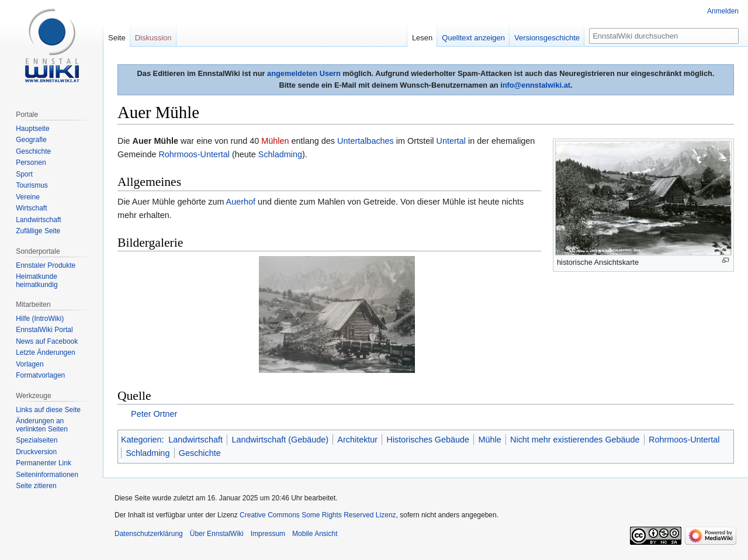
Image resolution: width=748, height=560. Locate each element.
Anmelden (723, 11)
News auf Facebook (47, 341)
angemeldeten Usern (304, 73)
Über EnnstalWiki (217, 534)
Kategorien (141, 440)
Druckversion (36, 452)
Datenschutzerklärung (149, 534)
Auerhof (241, 202)
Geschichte (200, 453)
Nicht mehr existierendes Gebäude (575, 440)
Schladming (280, 154)
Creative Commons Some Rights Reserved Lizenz (318, 515)
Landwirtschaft (195, 440)
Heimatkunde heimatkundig (37, 281)
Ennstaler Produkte (46, 265)
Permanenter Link (44, 463)
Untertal (451, 141)
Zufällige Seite (38, 231)
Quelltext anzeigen (473, 38)
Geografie (31, 140)
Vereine (28, 197)
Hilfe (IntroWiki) (40, 319)
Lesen (422, 38)
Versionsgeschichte (547, 38)
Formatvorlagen (40, 375)
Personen (31, 163)
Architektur (357, 440)
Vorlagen (30, 364)
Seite (117, 38)
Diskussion (153, 38)
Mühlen (275, 141)
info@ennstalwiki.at (535, 85)
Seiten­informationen (47, 475)
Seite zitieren (36, 486)
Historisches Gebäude (428, 440)
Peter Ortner (154, 414)
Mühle (489, 440)
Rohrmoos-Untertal (194, 154)
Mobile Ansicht (315, 534)
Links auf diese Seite (48, 410)
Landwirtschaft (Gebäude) (280, 440)
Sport (24, 174)
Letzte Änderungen (45, 352)
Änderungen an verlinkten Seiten (42, 425)
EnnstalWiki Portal (44, 330)
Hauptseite (32, 129)
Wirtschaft (31, 208)
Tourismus (32, 185)
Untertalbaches (366, 141)
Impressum (268, 534)
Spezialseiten (37, 440)
